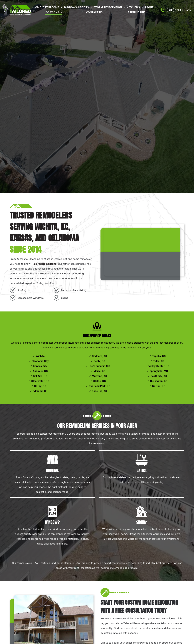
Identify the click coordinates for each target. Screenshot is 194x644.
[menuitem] (37, 7)
